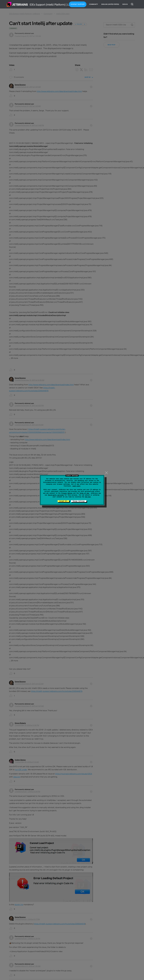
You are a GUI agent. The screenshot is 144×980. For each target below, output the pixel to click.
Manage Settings (79, 501)
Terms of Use (84, 493)
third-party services (56, 495)
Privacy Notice (67, 493)
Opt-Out (88, 497)
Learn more (76, 486)
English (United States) (110, 4)
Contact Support (78, 4)
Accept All (63, 501)
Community (94, 4)
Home (17, 4)
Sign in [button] (125, 4)
